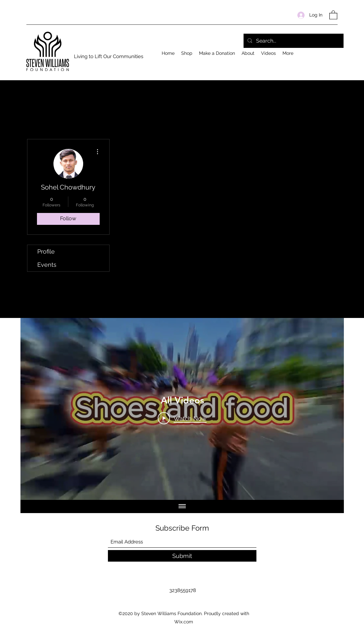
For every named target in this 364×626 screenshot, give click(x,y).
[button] (333, 15)
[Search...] (293, 41)
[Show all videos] (182, 506)
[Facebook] (334, 52)
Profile (46, 251)
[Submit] (182, 556)
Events (47, 265)
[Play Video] (182, 418)
